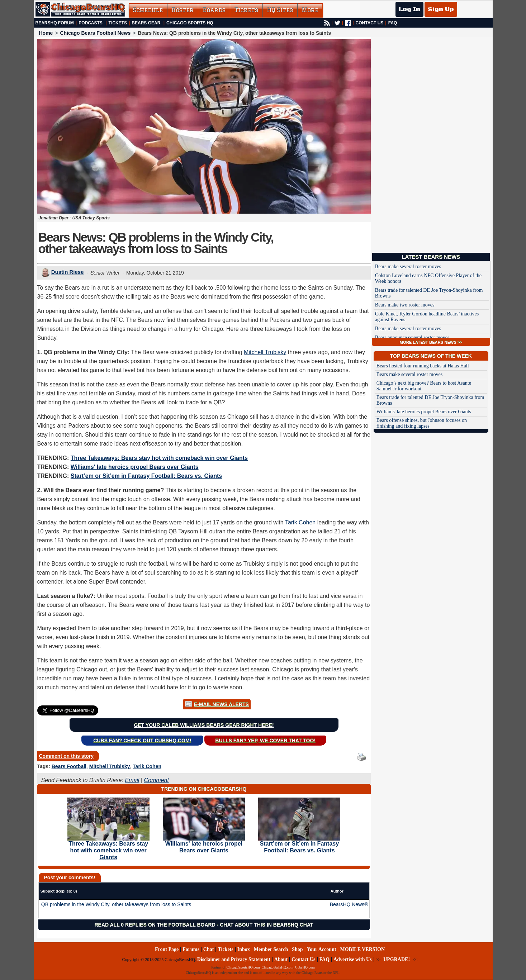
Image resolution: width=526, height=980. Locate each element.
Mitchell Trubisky (265, 352)
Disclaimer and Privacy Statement (234, 959)
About (281, 959)
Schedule (148, 10)
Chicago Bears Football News (95, 33)
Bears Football (69, 766)
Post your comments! (70, 877)
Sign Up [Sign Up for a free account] (441, 9)
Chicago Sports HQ (190, 23)
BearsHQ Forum (55, 23)
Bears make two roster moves (405, 305)
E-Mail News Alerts (221, 704)
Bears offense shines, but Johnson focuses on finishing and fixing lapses (422, 423)
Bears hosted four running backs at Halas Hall (423, 366)
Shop (297, 949)
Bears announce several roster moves (412, 337)
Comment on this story (66, 756)
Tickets (246, 10)
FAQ (393, 23)
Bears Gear (146, 23)
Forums (191, 949)
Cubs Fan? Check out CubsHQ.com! (142, 741)
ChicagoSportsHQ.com (243, 967)
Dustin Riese (68, 272)
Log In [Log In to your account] (409, 9)
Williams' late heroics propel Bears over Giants (135, 467)
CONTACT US (370, 23)
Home (46, 33)
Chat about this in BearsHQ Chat (266, 925)
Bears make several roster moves (408, 267)
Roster (183, 10)
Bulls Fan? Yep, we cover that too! (265, 741)
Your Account (322, 949)
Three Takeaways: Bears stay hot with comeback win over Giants (159, 458)
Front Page (167, 949)
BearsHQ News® (349, 904)
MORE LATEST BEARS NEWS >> (431, 342)
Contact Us (304, 959)
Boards (214, 10)
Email (132, 780)
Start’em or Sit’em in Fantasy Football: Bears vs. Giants (146, 476)
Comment (156, 780)
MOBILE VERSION (362, 949)
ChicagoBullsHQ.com (277, 967)
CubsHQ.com (305, 967)
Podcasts (91, 23)
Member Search (271, 949)
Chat (209, 949)
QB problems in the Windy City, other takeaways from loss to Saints (116, 904)
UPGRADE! (397, 959)
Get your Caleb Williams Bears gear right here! (204, 725)
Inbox (244, 949)
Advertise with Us (353, 959)
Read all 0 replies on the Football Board (155, 925)
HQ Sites (280, 10)
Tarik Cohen (300, 522)
